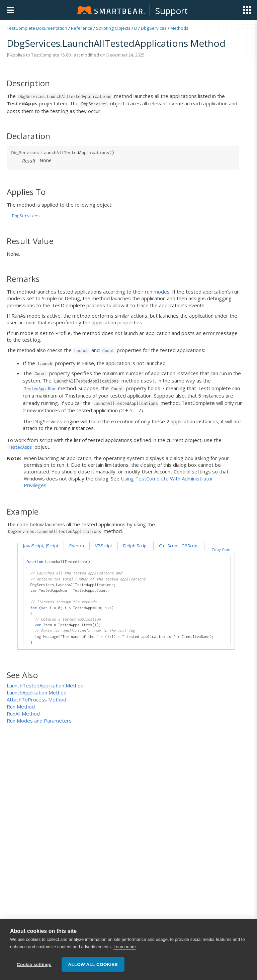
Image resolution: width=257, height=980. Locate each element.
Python (77, 546)
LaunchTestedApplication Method (45, 685)
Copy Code (222, 550)
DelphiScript (136, 546)
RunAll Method (23, 714)
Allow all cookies (93, 969)
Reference (82, 28)
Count (108, 351)
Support (172, 11)
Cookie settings (34, 969)
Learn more (124, 951)
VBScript (104, 546)
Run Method (21, 706)
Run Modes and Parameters (39, 721)
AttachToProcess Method (36, 699)
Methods (179, 28)
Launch (81, 351)
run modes (157, 292)
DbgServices (154, 28)
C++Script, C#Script (179, 546)
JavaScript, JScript (41, 546)
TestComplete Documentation (37, 28)
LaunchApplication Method (37, 692)
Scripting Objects (113, 28)
